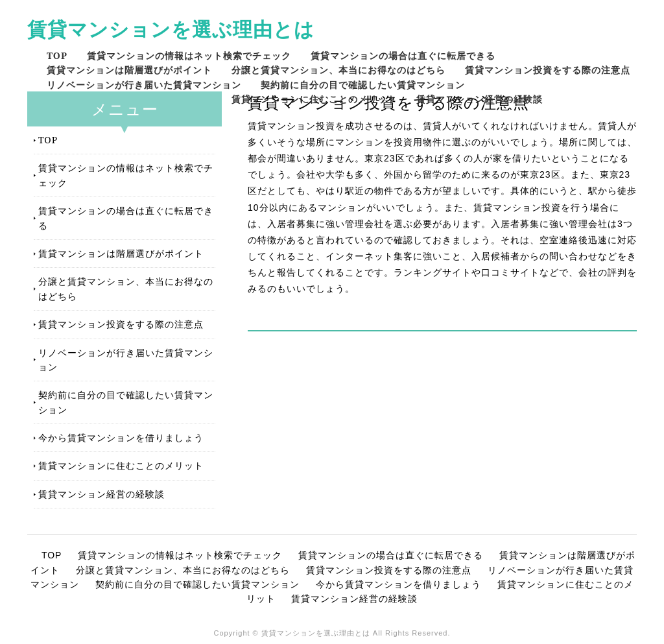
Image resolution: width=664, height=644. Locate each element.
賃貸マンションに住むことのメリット (314, 99)
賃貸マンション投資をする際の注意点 (548, 70)
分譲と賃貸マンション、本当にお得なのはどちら (338, 70)
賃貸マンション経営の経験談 (480, 99)
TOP (57, 55)
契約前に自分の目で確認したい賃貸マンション (363, 85)
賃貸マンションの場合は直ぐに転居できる (403, 55)
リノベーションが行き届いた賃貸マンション (144, 85)
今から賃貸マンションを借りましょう (121, 437)
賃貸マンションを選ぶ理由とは (171, 29)
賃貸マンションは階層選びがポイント (129, 70)
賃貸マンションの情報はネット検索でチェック (189, 55)
